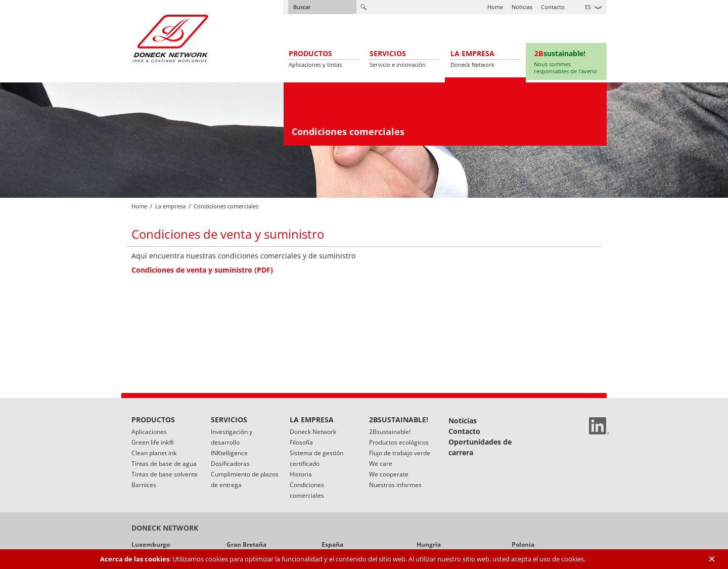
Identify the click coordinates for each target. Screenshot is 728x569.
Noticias (522, 7)
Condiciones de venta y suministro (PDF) (202, 270)
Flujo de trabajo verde (400, 453)
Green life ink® (153, 442)
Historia (301, 474)
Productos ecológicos (399, 442)
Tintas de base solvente (165, 474)
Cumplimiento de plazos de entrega (245, 479)
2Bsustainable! (390, 432)
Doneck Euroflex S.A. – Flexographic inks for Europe (170, 38)
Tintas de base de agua (164, 464)
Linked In (599, 426)
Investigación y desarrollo (232, 437)
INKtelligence (229, 453)
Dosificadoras (230, 464)
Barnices (144, 485)
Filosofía (301, 442)
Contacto (553, 7)
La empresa (170, 206)
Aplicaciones (149, 432)
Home (495, 7)
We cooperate (389, 474)
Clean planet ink (154, 453)
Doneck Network (313, 432)
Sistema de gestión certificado (316, 458)
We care (381, 464)
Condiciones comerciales (307, 490)
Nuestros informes (395, 485)
